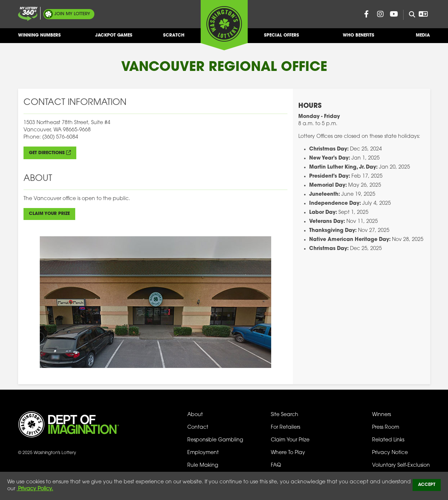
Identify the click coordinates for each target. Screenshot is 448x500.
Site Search (285, 415)
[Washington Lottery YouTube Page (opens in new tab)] (394, 14)
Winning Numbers (39, 38)
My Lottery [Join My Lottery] (72, 14)
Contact (198, 427)
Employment (203, 453)
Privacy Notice (390, 453)
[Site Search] (409, 15)
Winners (381, 415)
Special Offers (281, 38)
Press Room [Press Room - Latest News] (386, 427)
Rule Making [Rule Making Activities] (203, 465)
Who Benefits (359, 38)
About (195, 415)
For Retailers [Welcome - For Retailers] (285, 427)
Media (423, 38)
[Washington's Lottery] (224, 25)
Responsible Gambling (215, 440)
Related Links (388, 440)
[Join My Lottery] (28, 14)
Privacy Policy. (35, 489)
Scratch (174, 38)
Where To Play (288, 453)
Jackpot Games (114, 38)
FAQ (276, 465)
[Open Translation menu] (423, 14)
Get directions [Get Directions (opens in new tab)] (47, 153)
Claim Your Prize (49, 214)
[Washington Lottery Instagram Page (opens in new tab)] (380, 14)
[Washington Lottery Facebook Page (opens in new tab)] (367, 14)
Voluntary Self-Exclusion (401, 465)
